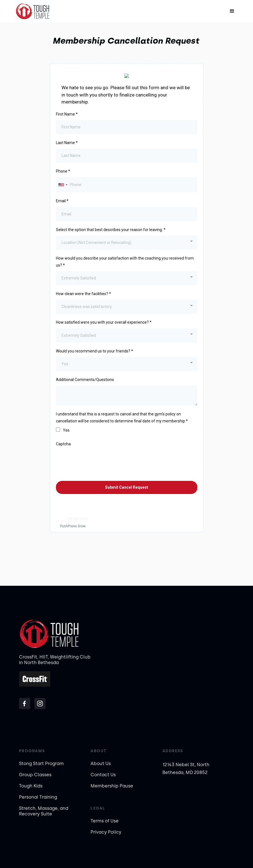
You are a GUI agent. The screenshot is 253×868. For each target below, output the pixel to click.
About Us (101, 764)
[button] (232, 11)
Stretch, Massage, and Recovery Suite (44, 811)
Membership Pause (112, 786)
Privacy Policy (106, 832)
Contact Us (103, 775)
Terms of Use (105, 821)
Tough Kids (31, 786)
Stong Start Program (41, 764)
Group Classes (35, 775)
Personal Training (38, 797)
